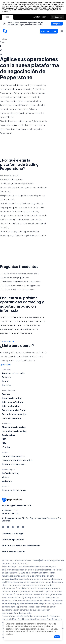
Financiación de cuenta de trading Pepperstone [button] (20, 283)
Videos (6, 478)
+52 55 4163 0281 (11, 514)
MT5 (4, 440)
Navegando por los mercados (17, 461)
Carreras (7, 386)
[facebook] (1, 47)
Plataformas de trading (14, 428)
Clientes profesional (13, 403)
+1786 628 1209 (10, 511)
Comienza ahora (7, 342)
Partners (6, 378)
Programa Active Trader (14, 411)
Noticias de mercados (13, 457)
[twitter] (1, 51)
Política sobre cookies (13, 552)
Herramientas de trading (15, 432)
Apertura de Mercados (14, 374)
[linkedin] (1, 55)
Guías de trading (11, 474)
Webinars (7, 482)
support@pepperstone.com (17, 506)
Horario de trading (11, 419)
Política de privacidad (13, 540)
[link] (4, 24)
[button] (57, 637)
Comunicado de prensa (14, 491)
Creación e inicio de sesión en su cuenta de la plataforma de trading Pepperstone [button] (20, 276)
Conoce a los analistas (14, 465)
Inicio (8, 18)
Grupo (5, 382)
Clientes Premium (11, 407)
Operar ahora (6, 365)
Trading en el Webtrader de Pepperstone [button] (17, 291)
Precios (6, 395)
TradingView (8, 436)
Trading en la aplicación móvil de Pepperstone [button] (20, 287)
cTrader (6, 448)
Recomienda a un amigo (14, 415)
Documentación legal (13, 534)
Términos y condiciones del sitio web (21, 546)
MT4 (4, 444)
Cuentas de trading (12, 399)
